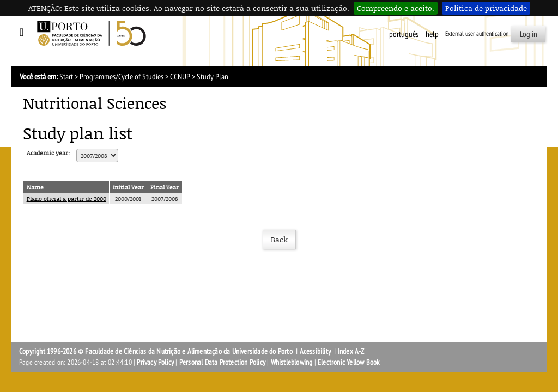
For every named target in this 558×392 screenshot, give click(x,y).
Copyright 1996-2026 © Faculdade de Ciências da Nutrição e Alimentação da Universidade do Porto (157, 351)
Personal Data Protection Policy (222, 362)
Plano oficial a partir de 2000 (66, 198)
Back (279, 239)
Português (404, 34)
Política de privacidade (486, 8)
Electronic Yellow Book (348, 362)
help (432, 34)
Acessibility (315, 351)
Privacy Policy (155, 362)
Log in (529, 34)
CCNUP (180, 77)
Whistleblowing (292, 362)
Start (66, 77)
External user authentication (477, 34)
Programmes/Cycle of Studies (122, 77)
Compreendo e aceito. (396, 8)
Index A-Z (351, 351)
